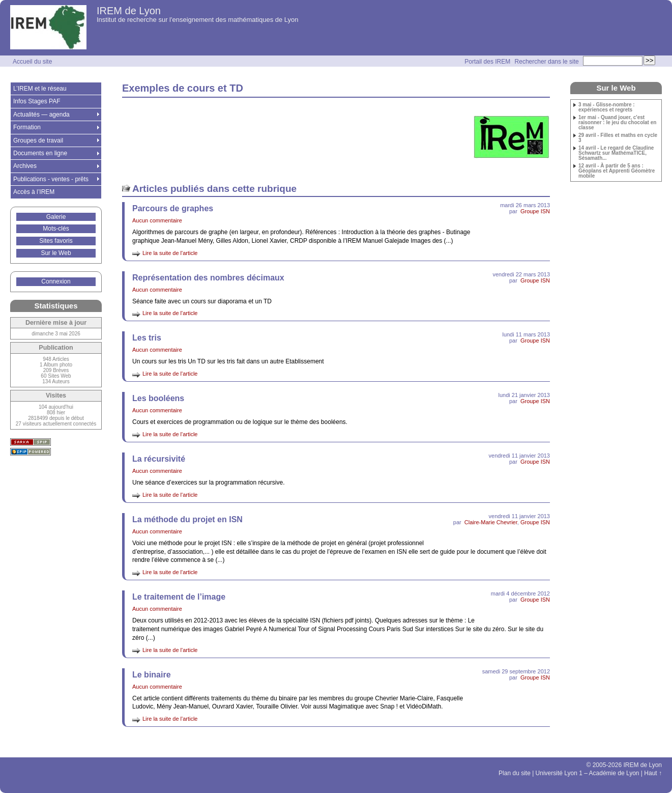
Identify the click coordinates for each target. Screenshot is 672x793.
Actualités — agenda (41, 115)
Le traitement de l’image (179, 597)
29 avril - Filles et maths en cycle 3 (618, 138)
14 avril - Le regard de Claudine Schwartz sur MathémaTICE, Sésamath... (616, 153)
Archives (25, 166)
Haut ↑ (653, 773)
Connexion (56, 281)
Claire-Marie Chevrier (491, 522)
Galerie (56, 217)
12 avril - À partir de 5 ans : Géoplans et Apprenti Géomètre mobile (617, 171)
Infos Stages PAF (37, 101)
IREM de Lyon (129, 11)
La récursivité (159, 459)
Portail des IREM (487, 62)
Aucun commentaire (157, 220)
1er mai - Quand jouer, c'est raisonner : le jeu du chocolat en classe (617, 123)
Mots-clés (56, 229)
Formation (27, 127)
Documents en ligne (40, 153)
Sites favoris (56, 241)
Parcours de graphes (173, 208)
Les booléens (158, 398)
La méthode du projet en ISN (187, 519)
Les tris (147, 338)
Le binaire (152, 675)
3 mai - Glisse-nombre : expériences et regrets (607, 107)
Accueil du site (32, 62)
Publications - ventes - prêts (51, 179)
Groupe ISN (535, 211)
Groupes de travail (38, 140)
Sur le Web (56, 253)
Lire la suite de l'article (170, 253)
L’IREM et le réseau (40, 89)
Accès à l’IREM (34, 192)
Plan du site (515, 773)
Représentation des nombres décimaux (208, 278)
